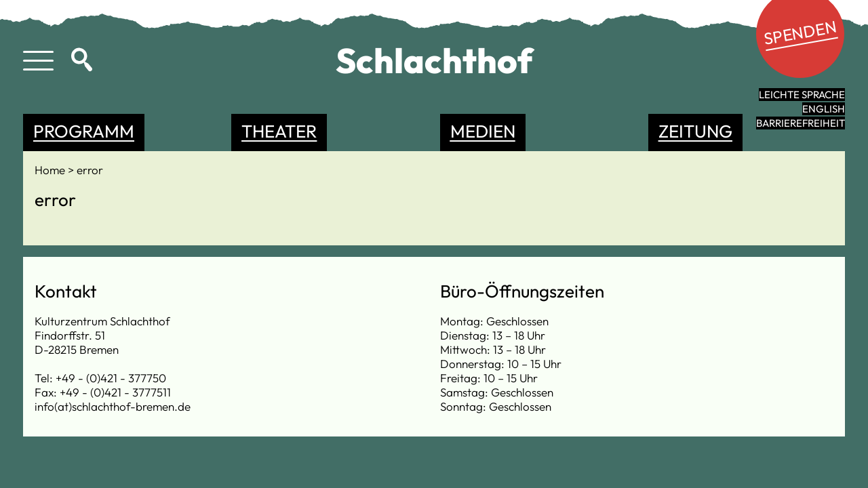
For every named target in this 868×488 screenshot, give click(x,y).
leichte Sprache (802, 95)
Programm (84, 131)
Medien (483, 131)
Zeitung (695, 131)
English (824, 109)
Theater (279, 131)
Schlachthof (434, 60)
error (90, 170)
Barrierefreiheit (801, 123)
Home (51, 170)
